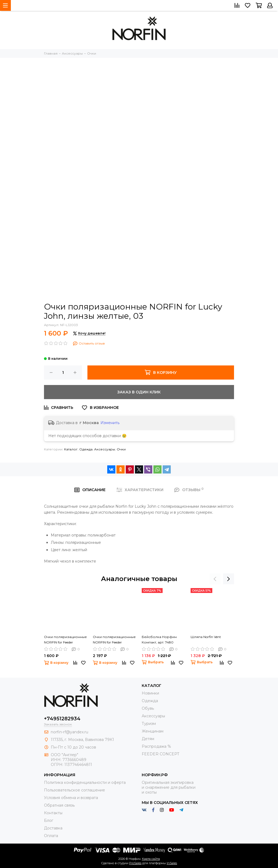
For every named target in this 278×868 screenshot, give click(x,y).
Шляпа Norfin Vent (206, 637)
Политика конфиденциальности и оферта (85, 782)
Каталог (71, 449)
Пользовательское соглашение (75, 790)
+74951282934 (62, 719)
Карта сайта (151, 859)
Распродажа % (156, 746)
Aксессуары (105, 449)
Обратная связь (59, 805)
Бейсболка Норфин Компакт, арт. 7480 (159, 640)
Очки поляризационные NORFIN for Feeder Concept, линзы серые (65, 640)
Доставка (53, 828)
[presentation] (215, 579)
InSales (172, 863)
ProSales (135, 863)
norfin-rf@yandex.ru (69, 732)
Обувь (148, 708)
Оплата (51, 836)
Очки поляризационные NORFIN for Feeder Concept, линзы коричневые (114, 640)
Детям (148, 739)
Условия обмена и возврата (71, 798)
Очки (121, 449)
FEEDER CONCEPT (160, 754)
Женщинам (153, 731)
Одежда (86, 449)
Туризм (149, 724)
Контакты (53, 813)
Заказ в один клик (139, 392)
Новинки (150, 693)
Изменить (110, 423)
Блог (49, 820)
